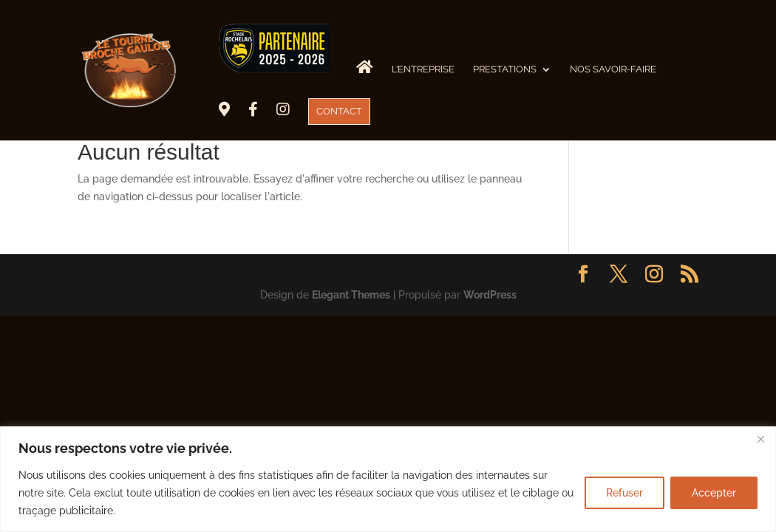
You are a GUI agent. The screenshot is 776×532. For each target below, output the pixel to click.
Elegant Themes (351, 295)
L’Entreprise (423, 69)
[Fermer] (760, 439)
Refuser (624, 493)
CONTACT (339, 111)
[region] (388, 479)
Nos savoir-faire (613, 69)
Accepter (714, 493)
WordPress (490, 295)
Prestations (505, 69)
